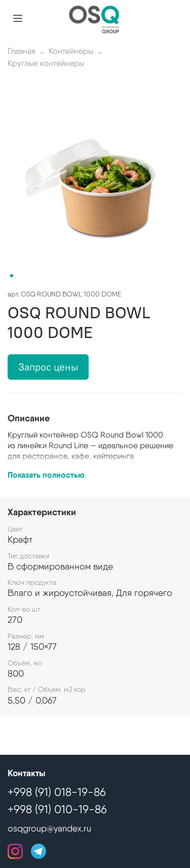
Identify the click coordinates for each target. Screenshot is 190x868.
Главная (22, 51)
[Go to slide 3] (26, 276)
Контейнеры (71, 51)
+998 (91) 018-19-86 (57, 792)
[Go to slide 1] (12, 276)
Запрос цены (48, 367)
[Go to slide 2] (19, 276)
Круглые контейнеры (46, 63)
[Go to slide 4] (33, 276)
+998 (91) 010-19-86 (57, 809)
